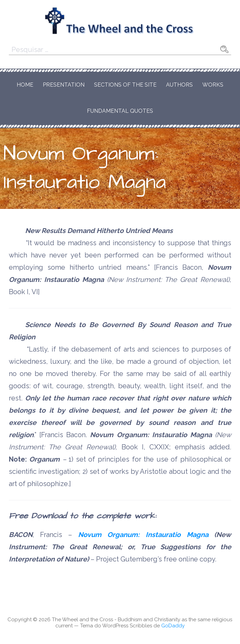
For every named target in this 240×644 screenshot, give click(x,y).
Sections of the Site (125, 85)
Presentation (64, 85)
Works (213, 85)
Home (25, 85)
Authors (179, 85)
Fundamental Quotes (120, 111)
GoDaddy (173, 626)
